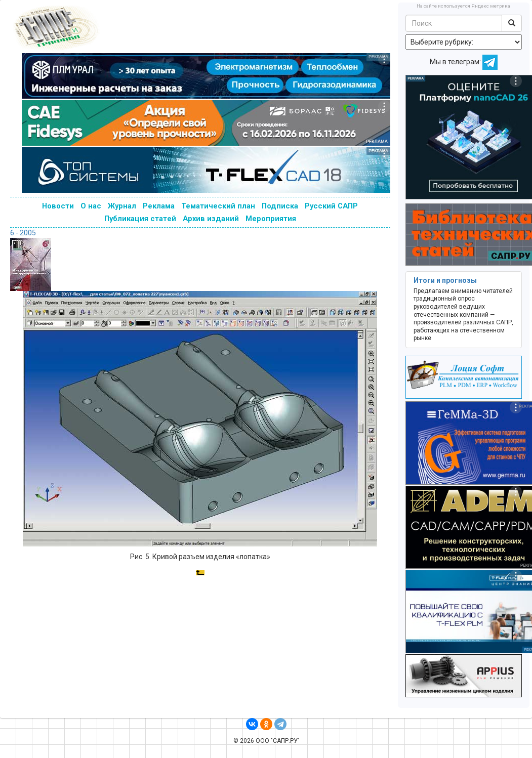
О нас (91, 206)
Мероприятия (271, 219)
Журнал (122, 206)
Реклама (159, 206)
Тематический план (218, 206)
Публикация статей (140, 219)
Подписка (280, 206)
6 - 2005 (23, 233)
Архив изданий (211, 219)
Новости (58, 206)
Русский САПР (331, 206)
